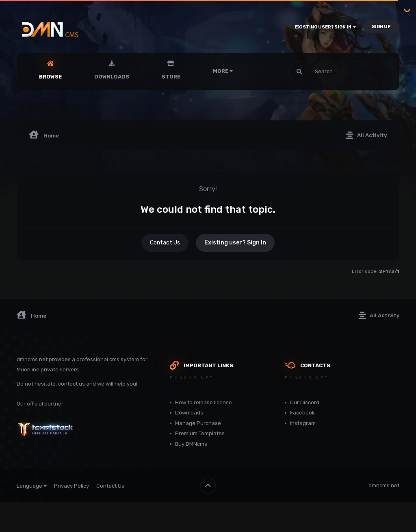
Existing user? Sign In (325, 27)
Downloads (112, 77)
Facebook (302, 413)
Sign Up (381, 27)
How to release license (204, 402)
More (223, 71)
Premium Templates (200, 433)
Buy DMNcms (191, 444)
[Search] (319, 72)
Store (171, 77)
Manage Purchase (198, 423)
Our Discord (305, 402)
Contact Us (165, 243)
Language (32, 486)
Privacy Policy (71, 486)
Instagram (303, 423)
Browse (50, 77)
